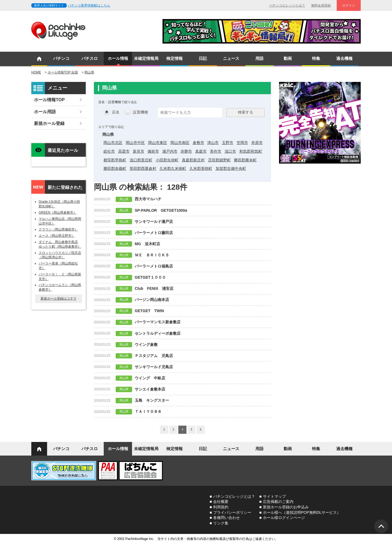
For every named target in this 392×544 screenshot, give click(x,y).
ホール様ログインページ (284, 518)
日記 (203, 58)
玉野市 (228, 143)
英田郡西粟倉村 (143, 168)
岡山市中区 (135, 143)
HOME (36, 72)
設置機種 (140, 112)
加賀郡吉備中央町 (231, 168)
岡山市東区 (158, 143)
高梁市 (124, 151)
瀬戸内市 (170, 151)
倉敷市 (198, 143)
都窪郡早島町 (115, 160)
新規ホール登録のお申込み (286, 507)
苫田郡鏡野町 (219, 160)
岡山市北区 (113, 143)
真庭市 (201, 151)
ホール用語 (45, 112)
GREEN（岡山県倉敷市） (58, 213)
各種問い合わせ (226, 518)
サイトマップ (274, 496)
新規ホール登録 (49, 123)
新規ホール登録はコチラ (59, 299)
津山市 (213, 143)
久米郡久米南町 (173, 168)
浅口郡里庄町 (141, 160)
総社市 (109, 151)
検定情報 (174, 58)
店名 (116, 112)
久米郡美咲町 (201, 168)
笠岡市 (242, 143)
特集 (316, 58)
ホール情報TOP (49, 100)
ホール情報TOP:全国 (63, 72)
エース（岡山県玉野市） (57, 236)
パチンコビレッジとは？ (287, 5)
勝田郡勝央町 (245, 160)
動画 (288, 58)
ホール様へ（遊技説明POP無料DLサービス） (302, 512)
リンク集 (221, 523)
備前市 (153, 151)
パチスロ (90, 58)
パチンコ (61, 58)
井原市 (257, 143)
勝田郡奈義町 (115, 168)
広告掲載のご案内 (278, 502)
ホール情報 (118, 58)
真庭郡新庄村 (193, 160)
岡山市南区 (180, 143)
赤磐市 (186, 151)
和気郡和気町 (251, 151)
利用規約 (221, 507)
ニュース (231, 58)
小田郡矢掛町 (167, 160)
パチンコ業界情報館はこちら (89, 5)
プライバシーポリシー (232, 512)
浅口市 (230, 151)
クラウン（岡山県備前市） (58, 229)
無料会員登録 (321, 5)
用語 (259, 58)
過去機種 (344, 58)
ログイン (349, 5)
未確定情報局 (146, 58)
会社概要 (221, 502)
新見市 (139, 151)
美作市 (216, 151)
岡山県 (89, 72)
